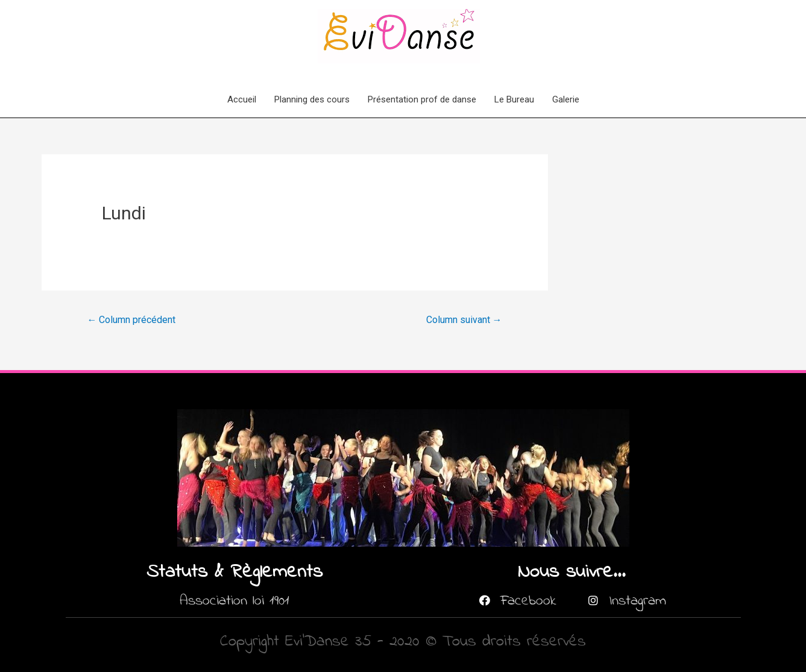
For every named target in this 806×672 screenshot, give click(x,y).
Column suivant (464, 320)
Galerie (566, 99)
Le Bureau (514, 99)
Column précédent (131, 320)
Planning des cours (312, 99)
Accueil (242, 99)
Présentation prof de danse (422, 99)
